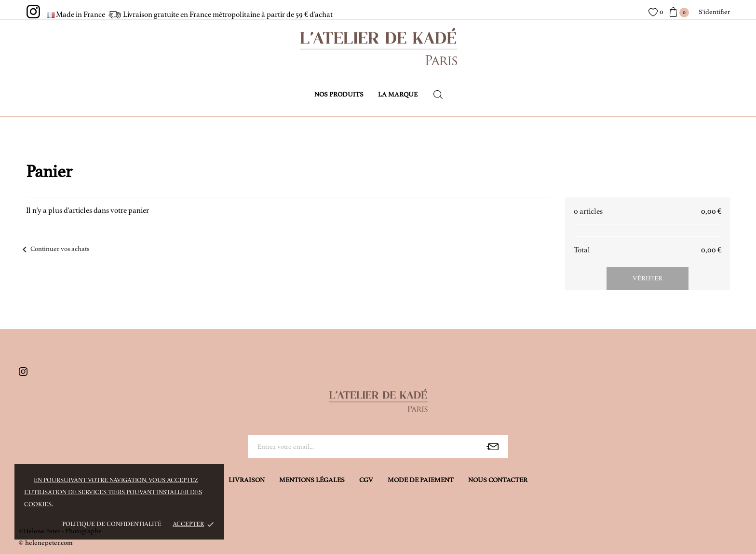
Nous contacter (498, 480)
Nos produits (339, 94)
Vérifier (648, 278)
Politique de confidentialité (112, 524)
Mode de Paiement (421, 480)
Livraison (247, 480)
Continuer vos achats (54, 249)
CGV (366, 480)
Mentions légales (312, 480)
